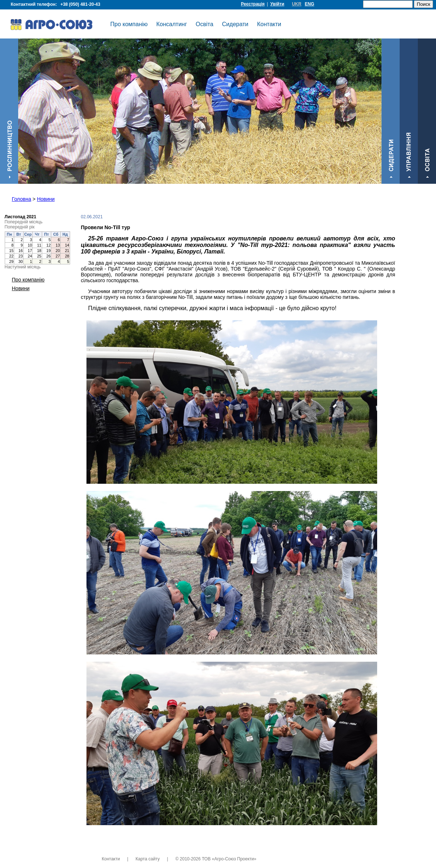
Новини (46, 199)
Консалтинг (171, 24)
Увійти (277, 4)
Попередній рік (20, 227)
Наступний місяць (23, 267)
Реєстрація (253, 4)
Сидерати (235, 24)
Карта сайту (148, 859)
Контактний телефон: (57, 4)
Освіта (205, 24)
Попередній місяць (24, 222)
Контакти (269, 24)
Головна (22, 199)
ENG (310, 4)
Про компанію (129, 24)
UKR (296, 4)
